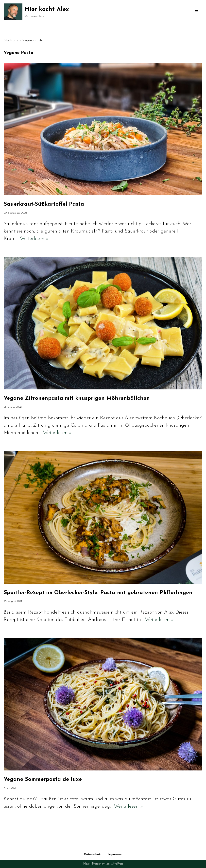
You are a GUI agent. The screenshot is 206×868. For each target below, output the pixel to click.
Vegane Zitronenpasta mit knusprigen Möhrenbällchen (77, 398)
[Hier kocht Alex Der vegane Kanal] (36, 12)
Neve (86, 864)
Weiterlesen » (34, 239)
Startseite (11, 41)
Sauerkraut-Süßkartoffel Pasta (44, 204)
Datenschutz (93, 854)
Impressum (115, 854)
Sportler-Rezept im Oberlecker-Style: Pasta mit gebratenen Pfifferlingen (98, 593)
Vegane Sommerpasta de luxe (43, 779)
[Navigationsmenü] (197, 12)
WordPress (117, 864)
